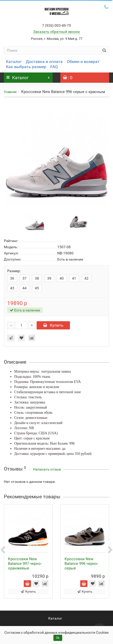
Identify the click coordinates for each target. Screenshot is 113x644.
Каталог (14, 62)
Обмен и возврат (83, 62)
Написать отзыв (47, 469)
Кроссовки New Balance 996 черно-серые (81, 564)
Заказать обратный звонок (57, 32)
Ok (58, 638)
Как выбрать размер (26, 67)
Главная (10, 92)
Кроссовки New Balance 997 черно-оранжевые (25, 564)
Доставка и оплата (44, 62)
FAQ (54, 67)
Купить (53, 325)
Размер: (14, 271)
